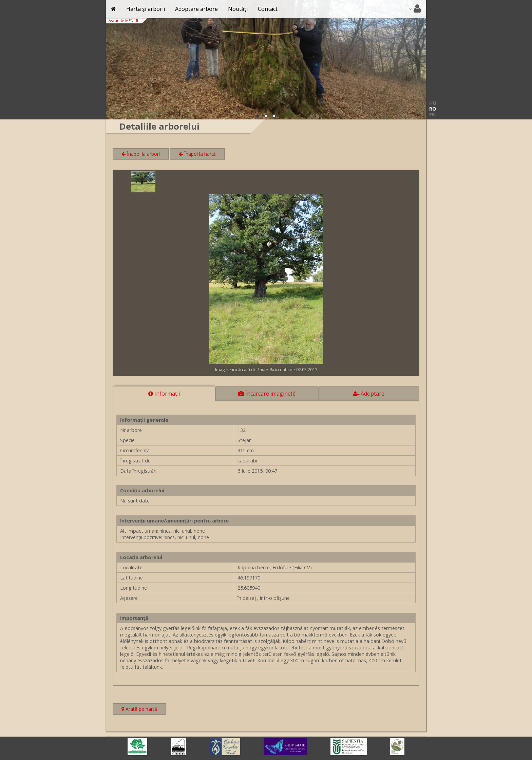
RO (433, 109)
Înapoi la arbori (141, 154)
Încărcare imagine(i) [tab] (267, 394)
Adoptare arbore (196, 9)
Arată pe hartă (144, 710)
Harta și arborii (146, 9)
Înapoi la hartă (197, 154)
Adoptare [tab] (369, 394)
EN (432, 115)
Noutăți (238, 9)
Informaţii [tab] (164, 394)
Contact (268, 9)
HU (433, 103)
